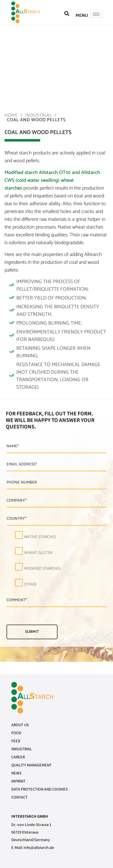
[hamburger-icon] (96, 14)
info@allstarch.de (39, 848)
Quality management (32, 765)
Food (16, 733)
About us (20, 725)
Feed (16, 741)
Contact (19, 797)
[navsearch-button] (67, 14)
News (16, 773)
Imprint (18, 781)
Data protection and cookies (40, 789)
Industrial (22, 749)
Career (18, 757)
